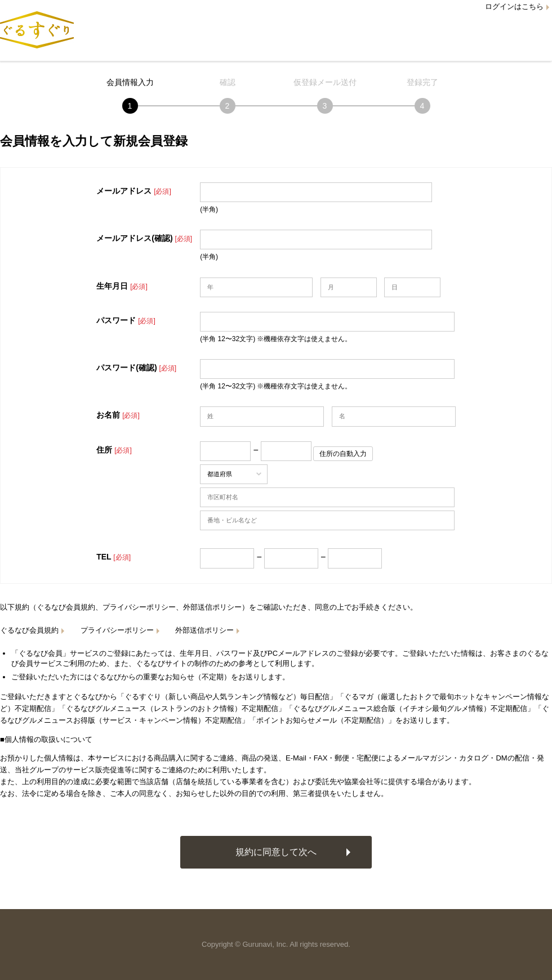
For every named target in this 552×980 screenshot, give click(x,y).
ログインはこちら (514, 6)
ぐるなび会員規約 (29, 630)
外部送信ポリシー (204, 630)
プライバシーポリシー (117, 630)
